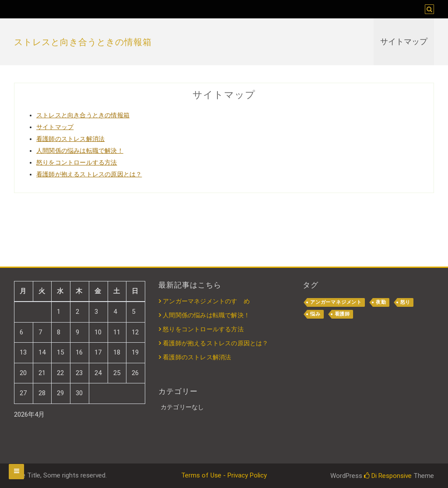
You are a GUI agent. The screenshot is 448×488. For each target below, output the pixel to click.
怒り (406, 302)
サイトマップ (404, 42)
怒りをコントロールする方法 (77, 162)
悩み (315, 314)
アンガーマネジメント (336, 302)
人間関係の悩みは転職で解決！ (80, 151)
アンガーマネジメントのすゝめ (206, 301)
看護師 (342, 314)
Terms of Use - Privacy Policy (224, 475)
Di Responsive (388, 476)
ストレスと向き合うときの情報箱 (83, 42)
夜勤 (381, 302)
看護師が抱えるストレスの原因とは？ (89, 174)
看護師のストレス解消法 (70, 139)
